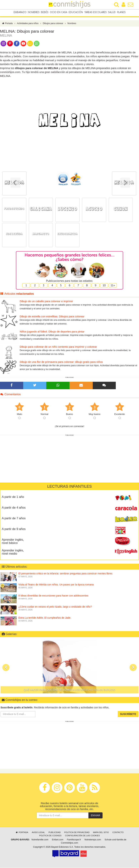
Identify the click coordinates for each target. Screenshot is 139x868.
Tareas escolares (95, 12)
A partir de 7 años (14, 518)
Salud (112, 12)
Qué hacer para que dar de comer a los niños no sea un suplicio (69, 690)
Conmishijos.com (69, 843)
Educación (76, 12)
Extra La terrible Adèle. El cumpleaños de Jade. (45, 618)
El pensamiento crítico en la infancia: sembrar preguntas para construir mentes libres (65, 574)
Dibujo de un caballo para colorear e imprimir (46, 302)
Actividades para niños (28, 24)
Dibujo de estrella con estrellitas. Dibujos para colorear (52, 317)
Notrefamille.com (40, 840)
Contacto (118, 833)
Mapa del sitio (101, 833)
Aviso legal (38, 833)
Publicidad (54, 833)
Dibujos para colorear (53, 24)
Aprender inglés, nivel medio (13, 552)
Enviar (95, 816)
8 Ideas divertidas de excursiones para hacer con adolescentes (53, 596)
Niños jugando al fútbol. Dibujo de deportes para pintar (52, 332)
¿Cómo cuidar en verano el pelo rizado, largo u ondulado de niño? (55, 607)
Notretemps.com (93, 840)
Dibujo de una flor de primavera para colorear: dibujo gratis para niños (61, 362)
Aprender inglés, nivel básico (13, 542)
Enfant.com (58, 840)
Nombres (34, 12)
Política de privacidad (77, 833)
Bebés (45, 12)
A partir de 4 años (14, 508)
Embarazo (20, 12)
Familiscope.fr (74, 840)
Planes (121, 12)
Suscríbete (128, 714)
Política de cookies (50, 836)
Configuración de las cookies (82, 836)
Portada (7, 24)
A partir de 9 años (14, 529)
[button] (6, 668)
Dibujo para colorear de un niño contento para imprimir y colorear (58, 347)
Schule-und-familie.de (115, 840)
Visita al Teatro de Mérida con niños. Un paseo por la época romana (56, 585)
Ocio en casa (59, 12)
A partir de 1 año (13, 497)
